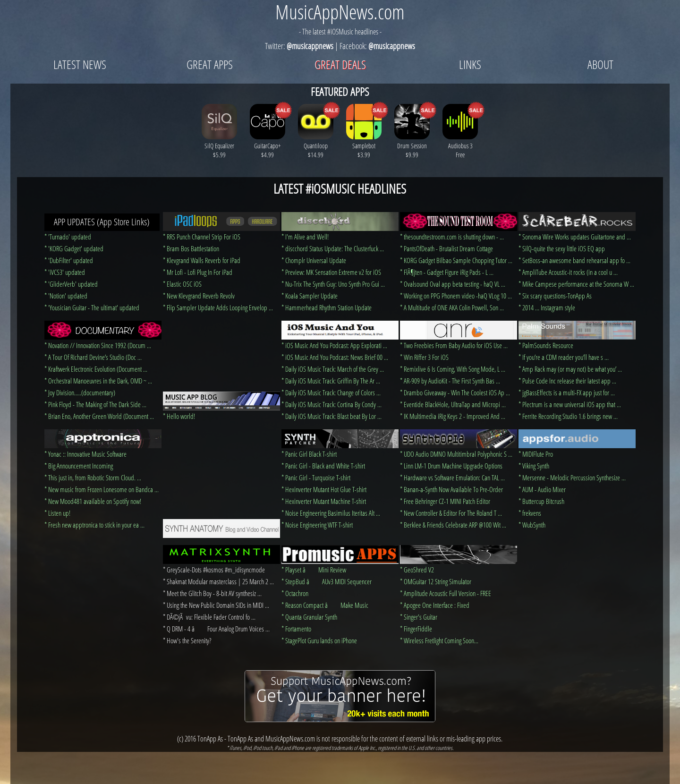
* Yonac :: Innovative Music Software (85, 454)
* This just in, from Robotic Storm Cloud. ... (93, 477)
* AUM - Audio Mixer (542, 489)
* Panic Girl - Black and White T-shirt (323, 466)
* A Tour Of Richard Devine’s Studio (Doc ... (93, 357)
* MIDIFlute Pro (536, 454)
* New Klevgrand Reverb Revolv (199, 296)
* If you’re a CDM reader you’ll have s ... (564, 357)
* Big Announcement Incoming (79, 466)
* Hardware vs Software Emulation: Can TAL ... (452, 477)
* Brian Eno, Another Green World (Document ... (99, 416)
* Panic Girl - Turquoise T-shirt (316, 477)
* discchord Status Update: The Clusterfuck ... (333, 248)
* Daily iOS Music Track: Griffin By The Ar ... (331, 381)
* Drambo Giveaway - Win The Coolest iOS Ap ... (455, 392)
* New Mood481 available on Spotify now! (93, 501)
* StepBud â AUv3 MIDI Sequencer (327, 581)
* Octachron (295, 593)
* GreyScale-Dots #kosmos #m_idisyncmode (214, 570)
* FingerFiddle (416, 629)
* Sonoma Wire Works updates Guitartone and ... (575, 237)
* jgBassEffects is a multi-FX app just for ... (567, 392)
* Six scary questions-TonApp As (555, 296)
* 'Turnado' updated (68, 237)
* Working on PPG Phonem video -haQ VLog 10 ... (456, 296)
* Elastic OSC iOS (182, 284)
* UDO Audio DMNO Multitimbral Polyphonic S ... (456, 454)
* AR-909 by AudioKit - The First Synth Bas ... (450, 381)
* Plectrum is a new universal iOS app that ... (570, 404)
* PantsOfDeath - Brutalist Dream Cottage (446, 248)
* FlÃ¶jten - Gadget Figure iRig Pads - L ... (447, 272)
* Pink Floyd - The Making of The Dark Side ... (95, 404)
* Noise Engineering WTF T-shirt (317, 525)
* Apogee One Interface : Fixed (435, 605)
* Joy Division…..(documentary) (80, 392)
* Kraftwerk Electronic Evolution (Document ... (96, 369)
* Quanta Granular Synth (309, 617)
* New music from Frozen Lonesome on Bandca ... (102, 489)
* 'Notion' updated (66, 296)
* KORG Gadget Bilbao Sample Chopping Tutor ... (456, 260)
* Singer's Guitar (419, 617)
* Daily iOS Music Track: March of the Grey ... (333, 369)
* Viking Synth (534, 466)
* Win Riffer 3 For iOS (424, 357)
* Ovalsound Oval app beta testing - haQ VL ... (453, 284)
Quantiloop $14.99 (316, 146)
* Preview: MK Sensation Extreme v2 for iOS (331, 272)
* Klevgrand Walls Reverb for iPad (202, 260)
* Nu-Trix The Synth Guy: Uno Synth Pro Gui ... (333, 284)
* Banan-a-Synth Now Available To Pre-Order (451, 489)
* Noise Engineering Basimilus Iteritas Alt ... (331, 513)
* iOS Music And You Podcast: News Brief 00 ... (335, 357)
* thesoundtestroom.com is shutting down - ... (452, 237)
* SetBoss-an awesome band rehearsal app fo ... (574, 260)
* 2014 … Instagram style (547, 307)
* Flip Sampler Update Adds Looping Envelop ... (218, 307)
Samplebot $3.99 (364, 146)
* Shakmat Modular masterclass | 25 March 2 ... (218, 581)
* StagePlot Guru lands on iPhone (319, 640)
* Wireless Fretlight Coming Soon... (439, 640)
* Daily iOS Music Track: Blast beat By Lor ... (331, 416)
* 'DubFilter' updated (69, 260)
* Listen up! (57, 513)
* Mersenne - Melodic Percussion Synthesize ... (572, 477)
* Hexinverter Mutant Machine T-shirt (324, 501)
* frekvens (530, 513)
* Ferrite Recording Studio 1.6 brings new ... (568, 416)
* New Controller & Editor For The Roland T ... (451, 513)
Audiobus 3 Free (460, 146)
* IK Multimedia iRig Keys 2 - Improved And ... (453, 416)
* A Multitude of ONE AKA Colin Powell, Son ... (452, 307)
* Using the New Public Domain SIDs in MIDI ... (216, 605)
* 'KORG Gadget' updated (74, 248)
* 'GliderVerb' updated (71, 284)
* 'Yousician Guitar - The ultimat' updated (92, 307)
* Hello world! (179, 416)
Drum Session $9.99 (412, 146)
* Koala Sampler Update (310, 296)
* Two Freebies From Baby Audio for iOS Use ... (454, 345)
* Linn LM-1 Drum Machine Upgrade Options (451, 466)
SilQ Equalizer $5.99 (219, 146)
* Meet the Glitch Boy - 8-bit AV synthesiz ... (212, 593)
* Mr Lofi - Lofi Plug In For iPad (198, 272)
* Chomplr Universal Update (314, 260)
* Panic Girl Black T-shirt (309, 454)
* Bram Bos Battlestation (191, 248)
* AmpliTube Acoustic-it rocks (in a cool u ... (568, 272)
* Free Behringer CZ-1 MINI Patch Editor (445, 501)
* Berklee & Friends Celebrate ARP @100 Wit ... (453, 525)
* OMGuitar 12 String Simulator (436, 581)
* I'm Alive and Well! (305, 237)
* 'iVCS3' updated (65, 272)
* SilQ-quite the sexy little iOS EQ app (562, 248)
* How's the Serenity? (187, 640)
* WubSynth (532, 525)
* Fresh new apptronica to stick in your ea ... (94, 525)
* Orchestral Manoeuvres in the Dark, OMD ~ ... (98, 381)
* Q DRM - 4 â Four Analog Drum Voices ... (216, 629)
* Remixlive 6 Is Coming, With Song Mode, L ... (453, 369)
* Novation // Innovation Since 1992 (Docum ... (98, 345)
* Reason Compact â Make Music (325, 605)
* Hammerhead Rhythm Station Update (327, 307)
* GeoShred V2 (417, 570)
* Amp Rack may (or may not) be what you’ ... (570, 369)
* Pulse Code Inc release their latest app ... (567, 381)
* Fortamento (296, 629)
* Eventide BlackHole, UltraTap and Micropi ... (453, 404)
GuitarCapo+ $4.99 (268, 146)
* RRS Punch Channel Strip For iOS (202, 237)
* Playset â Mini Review (314, 570)
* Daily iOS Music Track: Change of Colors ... (331, 392)
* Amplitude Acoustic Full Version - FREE (446, 593)
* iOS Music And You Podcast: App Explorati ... (334, 345)
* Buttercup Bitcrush (541, 501)
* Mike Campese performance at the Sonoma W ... (576, 284)
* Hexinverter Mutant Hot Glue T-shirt (324, 489)
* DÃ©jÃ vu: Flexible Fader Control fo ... (209, 617)
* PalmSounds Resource (546, 345)
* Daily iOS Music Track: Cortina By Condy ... (331, 404)
